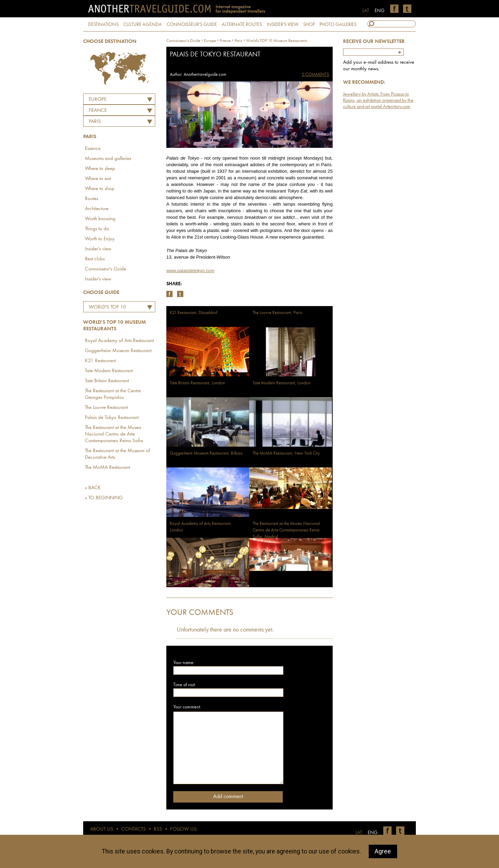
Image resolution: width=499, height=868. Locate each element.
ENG (380, 11)
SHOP (309, 25)
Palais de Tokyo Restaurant (112, 418)
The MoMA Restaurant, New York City (286, 453)
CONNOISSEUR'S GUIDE (192, 25)
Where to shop (100, 189)
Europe (98, 100)
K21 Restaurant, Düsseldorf (194, 313)
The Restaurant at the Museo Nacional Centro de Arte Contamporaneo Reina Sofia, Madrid (286, 530)
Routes (91, 199)
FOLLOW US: (184, 829)
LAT (366, 11)
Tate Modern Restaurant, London (282, 383)
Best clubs (95, 259)
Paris (95, 122)
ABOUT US (102, 829)
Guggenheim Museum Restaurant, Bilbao (206, 453)
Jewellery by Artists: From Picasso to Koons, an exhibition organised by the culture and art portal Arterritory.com (378, 100)
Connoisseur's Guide (106, 269)
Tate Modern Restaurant (109, 371)
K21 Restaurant (100, 361)
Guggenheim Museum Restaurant (118, 351)
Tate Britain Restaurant (107, 381)
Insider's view (98, 249)
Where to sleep (100, 169)
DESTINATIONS (103, 25)
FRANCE (98, 111)
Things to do (97, 229)
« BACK (93, 488)
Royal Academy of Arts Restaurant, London (201, 527)
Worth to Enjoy (100, 239)
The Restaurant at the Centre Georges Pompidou (113, 394)
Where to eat (98, 179)
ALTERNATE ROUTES (242, 25)
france (225, 41)
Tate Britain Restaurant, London (197, 383)
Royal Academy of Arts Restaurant (119, 341)
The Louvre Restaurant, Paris (277, 313)
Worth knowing (100, 219)
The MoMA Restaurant (107, 468)
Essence (93, 149)
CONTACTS (134, 829)
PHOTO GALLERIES (338, 25)
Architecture (97, 209)
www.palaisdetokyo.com (190, 271)
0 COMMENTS (316, 75)
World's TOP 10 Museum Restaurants (112, 308)
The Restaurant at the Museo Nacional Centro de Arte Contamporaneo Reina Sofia (114, 434)
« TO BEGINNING (104, 498)
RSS (158, 829)
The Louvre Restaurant (106, 408)
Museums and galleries (108, 159)
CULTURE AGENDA (143, 25)
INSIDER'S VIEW (283, 25)
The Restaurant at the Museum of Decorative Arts (117, 454)
